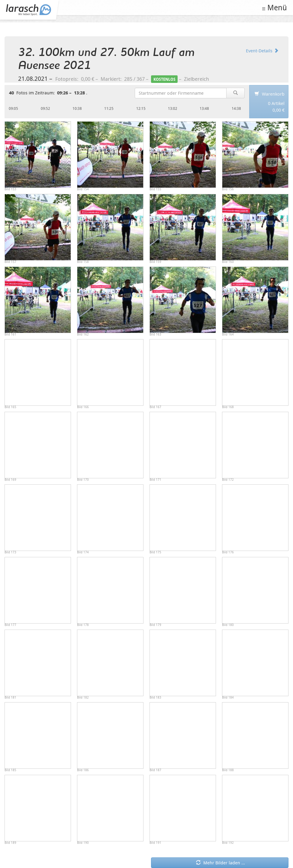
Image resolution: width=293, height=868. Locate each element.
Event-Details (262, 51)
